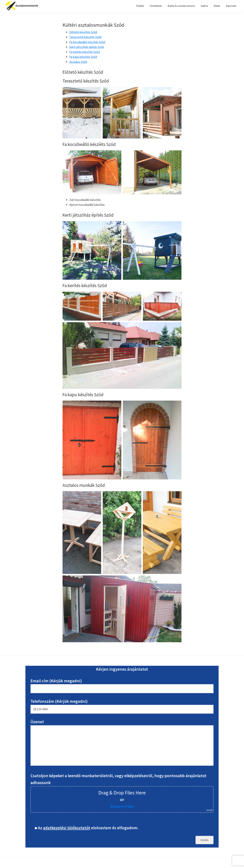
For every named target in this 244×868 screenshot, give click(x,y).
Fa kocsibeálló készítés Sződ (87, 42)
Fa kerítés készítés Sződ (85, 52)
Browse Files (122, 806)
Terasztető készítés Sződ (85, 37)
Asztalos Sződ (78, 62)
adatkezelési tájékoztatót (67, 828)
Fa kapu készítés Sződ (83, 57)
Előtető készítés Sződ (83, 32)
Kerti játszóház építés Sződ (87, 47)
